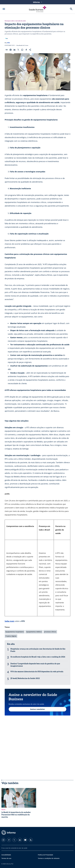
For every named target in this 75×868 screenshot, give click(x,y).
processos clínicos (50, 632)
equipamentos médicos (34, 632)
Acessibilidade (6, 855)
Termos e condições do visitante (49, 858)
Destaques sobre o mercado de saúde (15, 21)
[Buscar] (71, 9)
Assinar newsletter (37, 709)
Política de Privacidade (45, 855)
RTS (9, 43)
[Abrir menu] (4, 9)
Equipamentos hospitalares (15, 632)
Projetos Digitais (11, 636)
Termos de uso (6, 858)
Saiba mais (9, 621)
